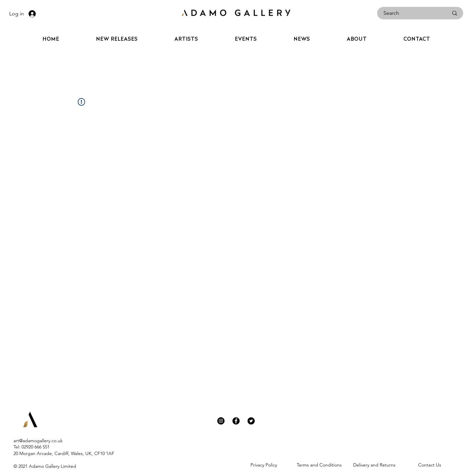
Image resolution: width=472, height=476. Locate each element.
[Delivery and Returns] (374, 465)
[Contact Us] (430, 465)
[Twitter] (251, 421)
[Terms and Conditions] (319, 465)
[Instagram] (221, 421)
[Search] (411, 13)
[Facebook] (236, 421)
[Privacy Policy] (264, 465)
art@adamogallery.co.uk (38, 441)
